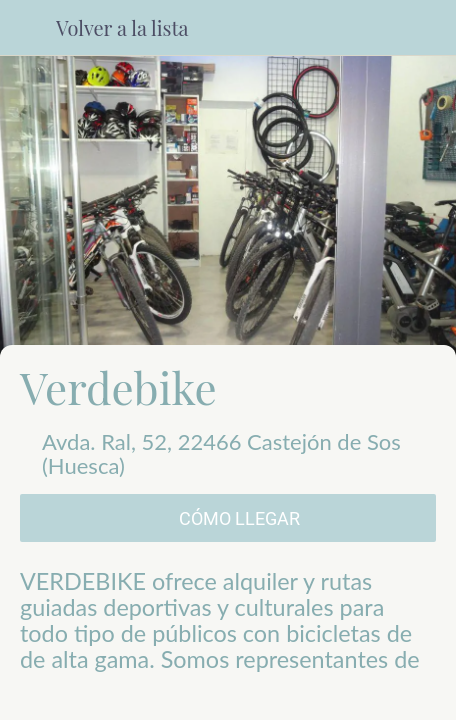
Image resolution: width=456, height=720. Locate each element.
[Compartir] (122, 696)
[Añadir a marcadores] (334, 696)
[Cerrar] (28, 28)
